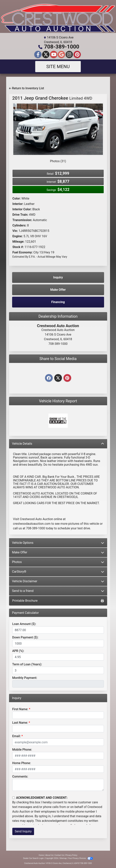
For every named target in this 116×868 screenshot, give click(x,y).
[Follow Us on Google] (62, 55)
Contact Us (59, 855)
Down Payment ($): (25, 637)
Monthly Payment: (25, 678)
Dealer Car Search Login (33, 858)
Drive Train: (20, 215)
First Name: (20, 709)
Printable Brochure (58, 601)
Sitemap (63, 858)
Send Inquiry (23, 831)
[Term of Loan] (58, 670)
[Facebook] (49, 378)
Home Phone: (22, 763)
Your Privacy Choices (81, 858)
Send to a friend (58, 591)
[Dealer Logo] (58, 18)
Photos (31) (58, 161)
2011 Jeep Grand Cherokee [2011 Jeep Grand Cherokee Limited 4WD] (52, 98)
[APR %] (58, 657)
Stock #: (18, 247)
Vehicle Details (58, 444)
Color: (17, 198)
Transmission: (22, 220)
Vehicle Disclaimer (58, 581)
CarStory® (58, 572)
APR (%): (18, 651)
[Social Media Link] (70, 55)
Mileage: (18, 242)
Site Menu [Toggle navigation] (58, 67)
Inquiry (58, 277)
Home (41, 855)
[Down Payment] (58, 643)
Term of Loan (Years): (27, 664)
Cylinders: (19, 225)
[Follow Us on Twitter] (46, 55)
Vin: (15, 231)
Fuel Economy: (23, 252)
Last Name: (20, 723)
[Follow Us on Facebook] (38, 55)
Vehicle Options (58, 543)
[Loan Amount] (58, 630)
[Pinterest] (67, 378)
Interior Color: (22, 209)
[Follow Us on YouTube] (54, 55)
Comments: (20, 777)
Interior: (18, 204)
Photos (58, 562)
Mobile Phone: (22, 750)
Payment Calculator (25, 613)
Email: (17, 736)
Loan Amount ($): (24, 624)
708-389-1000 (62, 47)
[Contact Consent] (14, 798)
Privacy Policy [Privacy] (71, 855)
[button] (19, 129)
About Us (49, 855)
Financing (58, 302)
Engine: (18, 236)
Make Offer (58, 552)
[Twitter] (58, 378)
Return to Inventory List (27, 88)
